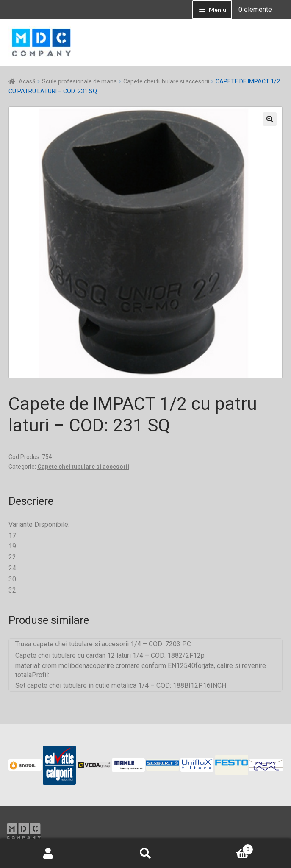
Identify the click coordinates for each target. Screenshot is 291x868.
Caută (145, 854)
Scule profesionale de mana (79, 81)
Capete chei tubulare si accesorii (166, 81)
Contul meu (48, 854)
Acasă (27, 81)
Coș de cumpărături (224, 848)
